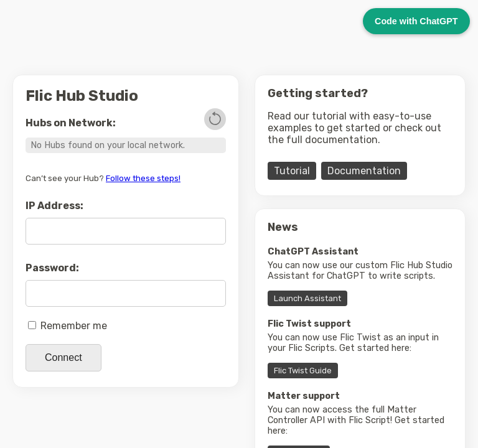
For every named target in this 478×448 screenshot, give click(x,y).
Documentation (364, 171)
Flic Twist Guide (303, 371)
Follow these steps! (143, 178)
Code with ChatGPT (416, 21)
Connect (63, 357)
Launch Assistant (307, 298)
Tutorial (292, 171)
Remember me (68, 326)
